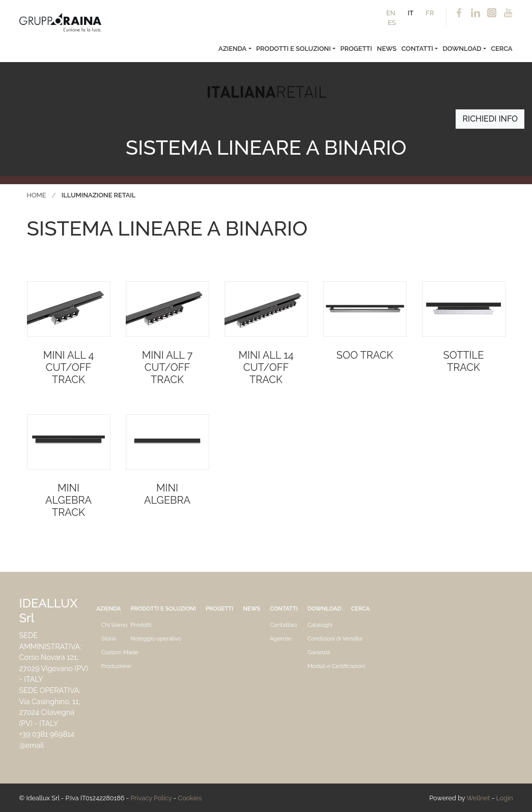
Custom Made (120, 652)
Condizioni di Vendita (335, 639)
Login (504, 798)
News (387, 49)
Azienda (232, 49)
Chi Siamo (115, 625)
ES (392, 23)
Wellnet (478, 798)
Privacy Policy (151, 798)
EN (391, 13)
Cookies (190, 798)
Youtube (508, 13)
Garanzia (319, 652)
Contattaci (283, 625)
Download (462, 49)
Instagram (492, 13)
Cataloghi (320, 625)
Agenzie (281, 639)
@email (32, 745)
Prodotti (141, 625)
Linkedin (475, 13)
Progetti (356, 49)
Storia (109, 639)
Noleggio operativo (156, 639)
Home (37, 195)
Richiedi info (490, 119)
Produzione (116, 666)
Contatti (417, 49)
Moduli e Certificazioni (337, 666)
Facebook (459, 13)
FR (430, 13)
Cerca (501, 49)
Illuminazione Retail (99, 195)
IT (411, 13)
